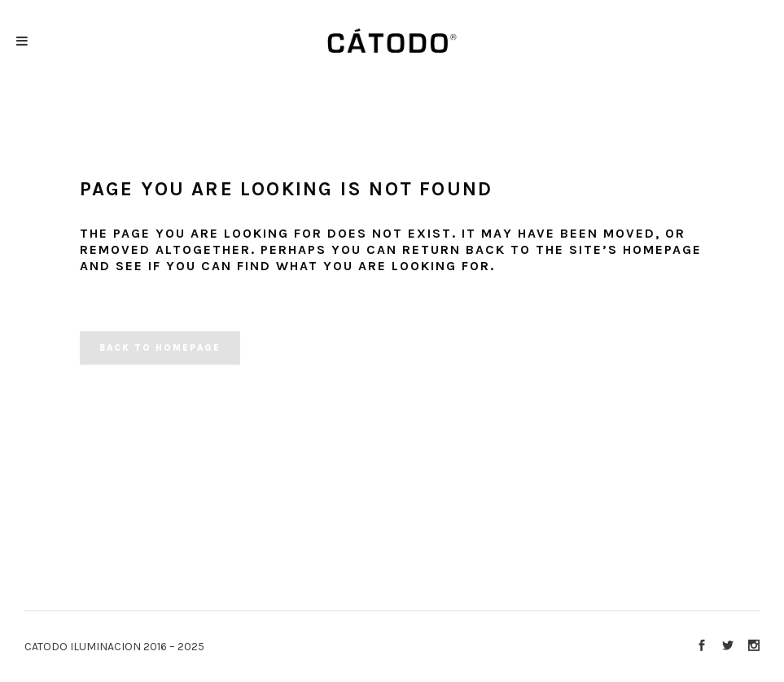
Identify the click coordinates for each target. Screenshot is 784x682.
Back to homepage (160, 348)
